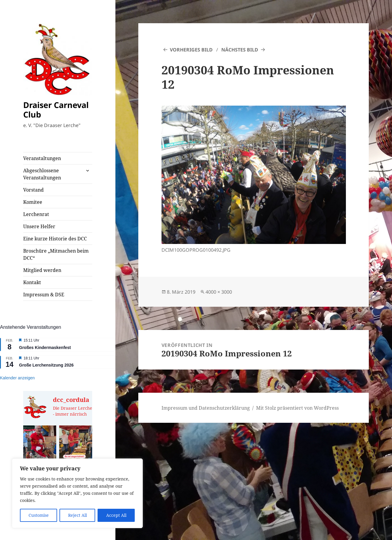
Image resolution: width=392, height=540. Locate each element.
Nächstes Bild (240, 50)
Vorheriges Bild (191, 50)
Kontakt (32, 282)
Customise (39, 515)
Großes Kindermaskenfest (45, 348)
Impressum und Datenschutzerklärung (206, 408)
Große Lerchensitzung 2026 (46, 365)
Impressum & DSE (44, 295)
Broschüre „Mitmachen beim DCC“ (56, 254)
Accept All (116, 515)
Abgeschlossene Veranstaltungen (42, 174)
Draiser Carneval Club (56, 110)
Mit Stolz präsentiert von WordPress (297, 408)
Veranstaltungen (42, 158)
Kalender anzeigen (17, 378)
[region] (77, 493)
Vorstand (33, 190)
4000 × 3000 (219, 292)
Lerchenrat (36, 214)
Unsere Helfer (39, 226)
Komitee (33, 202)
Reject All (77, 515)
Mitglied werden (42, 270)
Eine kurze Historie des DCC (55, 239)
